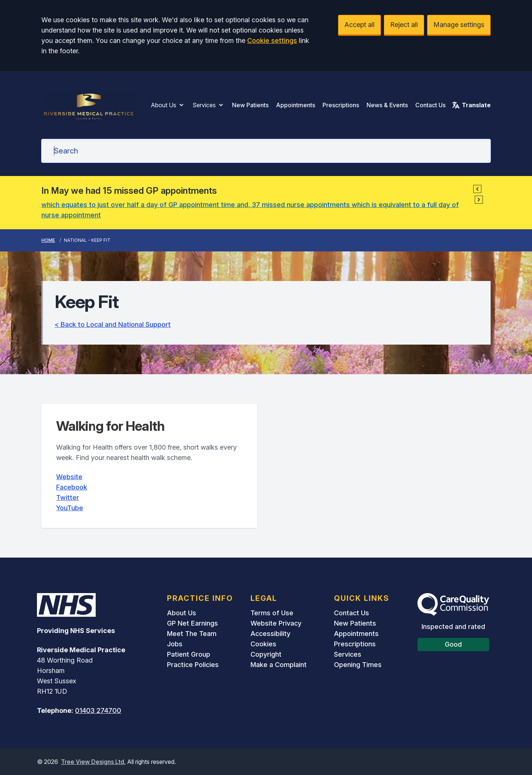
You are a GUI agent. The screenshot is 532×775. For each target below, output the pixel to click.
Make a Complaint (279, 665)
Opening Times (358, 665)
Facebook (72, 487)
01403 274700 (98, 710)
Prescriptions (341, 105)
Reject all (404, 25)
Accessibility (270, 634)
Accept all (359, 25)
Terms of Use (272, 613)
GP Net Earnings (192, 623)
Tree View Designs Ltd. (93, 762)
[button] (477, 189)
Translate (471, 105)
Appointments (296, 105)
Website (69, 477)
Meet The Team (192, 634)
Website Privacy (276, 623)
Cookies (263, 644)
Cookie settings (272, 40)
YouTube (70, 508)
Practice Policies (193, 665)
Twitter (68, 498)
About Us (168, 105)
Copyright (266, 654)
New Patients (250, 105)
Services (209, 105)
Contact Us (430, 105)
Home (48, 240)
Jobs (175, 644)
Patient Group (189, 654)
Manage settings (459, 25)
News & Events (387, 105)
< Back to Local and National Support (113, 324)
